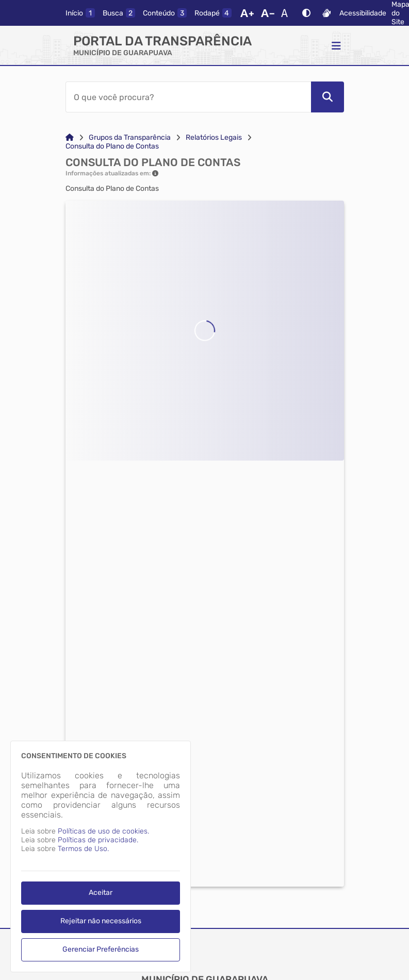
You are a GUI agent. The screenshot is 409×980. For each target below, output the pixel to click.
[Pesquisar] (328, 97)
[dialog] (101, 856)
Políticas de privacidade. (98, 840)
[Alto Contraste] (306, 13)
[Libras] (326, 13)
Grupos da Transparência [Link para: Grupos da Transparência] (130, 137)
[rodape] (213, 13)
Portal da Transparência (162, 41)
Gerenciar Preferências (101, 949)
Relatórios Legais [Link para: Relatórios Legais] (214, 137)
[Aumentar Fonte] (247, 13)
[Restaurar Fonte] (287, 13)
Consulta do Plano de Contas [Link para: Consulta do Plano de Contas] (112, 146)
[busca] (119, 13)
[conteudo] (165, 13)
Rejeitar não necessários (101, 921)
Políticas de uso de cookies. (103, 831)
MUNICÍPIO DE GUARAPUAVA (123, 53)
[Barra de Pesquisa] (188, 97)
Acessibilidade (363, 13)
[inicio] (80, 13)
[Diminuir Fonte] (268, 13)
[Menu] (336, 45)
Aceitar (101, 893)
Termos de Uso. (83, 849)
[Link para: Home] (70, 137)
